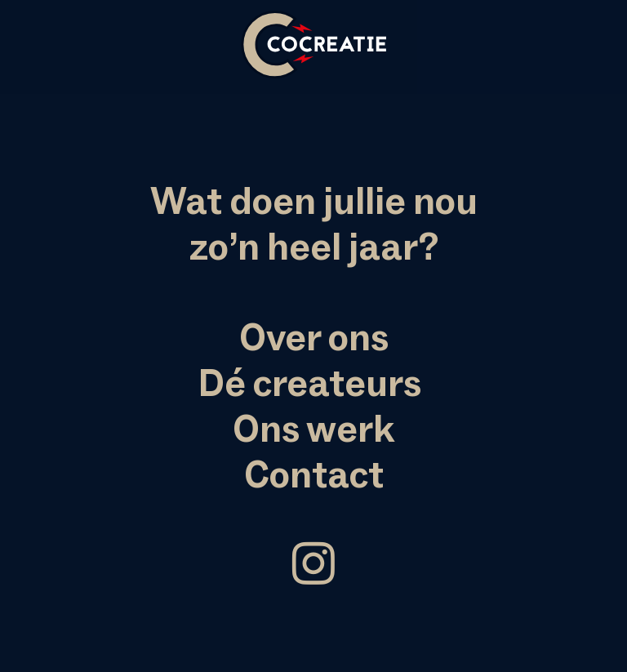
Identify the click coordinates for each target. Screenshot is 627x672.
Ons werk (313, 429)
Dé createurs (310, 383)
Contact (314, 474)
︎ (313, 565)
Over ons (314, 337)
